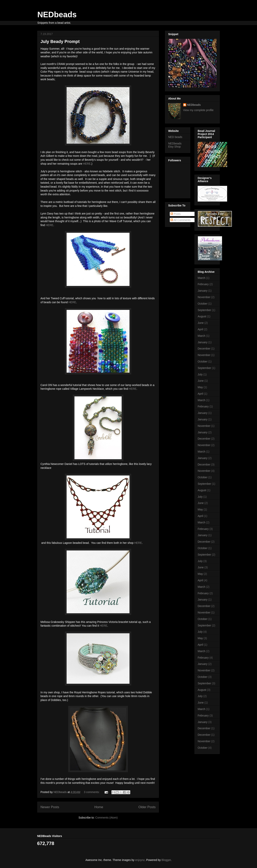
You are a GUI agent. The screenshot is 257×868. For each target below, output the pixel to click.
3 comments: (92, 792)
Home (99, 807)
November (204, 297)
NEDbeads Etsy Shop (175, 145)
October (203, 304)
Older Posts (147, 807)
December (204, 349)
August (202, 316)
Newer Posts (50, 807)
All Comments (181, 220)
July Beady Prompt (60, 42)
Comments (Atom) (106, 818)
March (201, 278)
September (204, 310)
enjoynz (140, 860)
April (200, 329)
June (201, 323)
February (203, 284)
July (200, 374)
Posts (176, 214)
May (200, 387)
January (203, 291)
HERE (87, 164)
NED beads (175, 137)
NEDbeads (57, 15)
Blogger (166, 860)
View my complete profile (198, 110)
